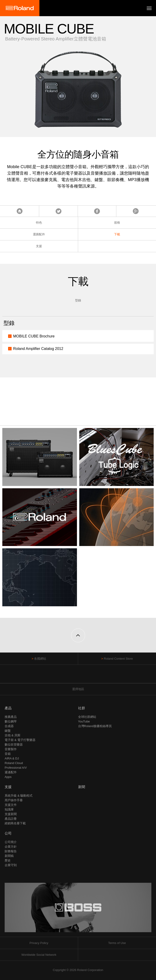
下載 (117, 234)
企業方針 (11, 847)
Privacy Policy (39, 943)
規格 (117, 223)
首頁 (20, 211)
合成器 (9, 726)
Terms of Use (117, 943)
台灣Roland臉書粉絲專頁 (95, 726)
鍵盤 (8, 731)
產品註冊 (11, 819)
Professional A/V (16, 768)
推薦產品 (11, 717)
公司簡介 (11, 842)
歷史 (8, 860)
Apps (8, 777)
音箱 (8, 754)
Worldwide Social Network (39, 955)
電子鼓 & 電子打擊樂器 (20, 740)
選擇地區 (78, 689)
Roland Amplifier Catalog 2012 (38, 349)
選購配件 (39, 234)
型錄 (78, 300)
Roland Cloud (14, 763)
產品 (8, 708)
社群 (82, 708)
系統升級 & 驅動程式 (19, 796)
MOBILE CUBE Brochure (34, 336)
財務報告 (11, 851)
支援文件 (11, 805)
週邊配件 (11, 772)
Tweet (59, 211)
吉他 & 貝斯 (13, 735)
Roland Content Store (118, 659)
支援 (39, 246)
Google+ (136, 211)
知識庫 (9, 809)
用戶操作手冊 (14, 800)
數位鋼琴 (11, 721)
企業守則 (11, 865)
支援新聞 (11, 814)
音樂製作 (11, 749)
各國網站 (40, 659)
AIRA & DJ (12, 758)
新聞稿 (9, 856)
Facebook (97, 211)
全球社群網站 (87, 717)
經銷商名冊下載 (15, 823)
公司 (8, 833)
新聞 (82, 787)
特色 (39, 223)
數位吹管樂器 (14, 745)
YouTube (84, 721)
